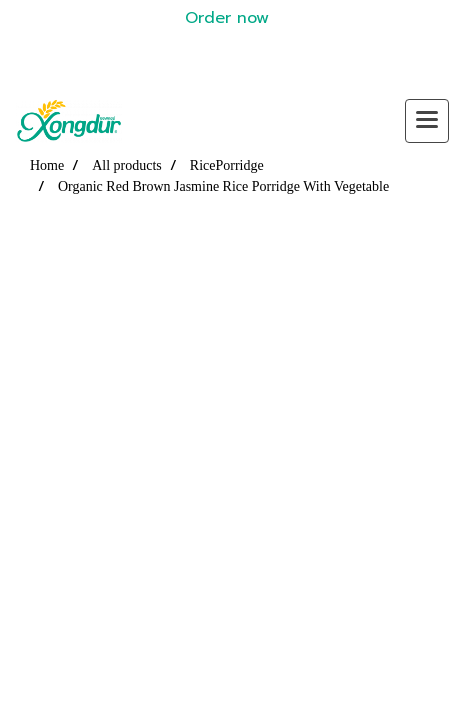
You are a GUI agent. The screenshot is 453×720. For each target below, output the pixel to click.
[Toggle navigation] (427, 121)
